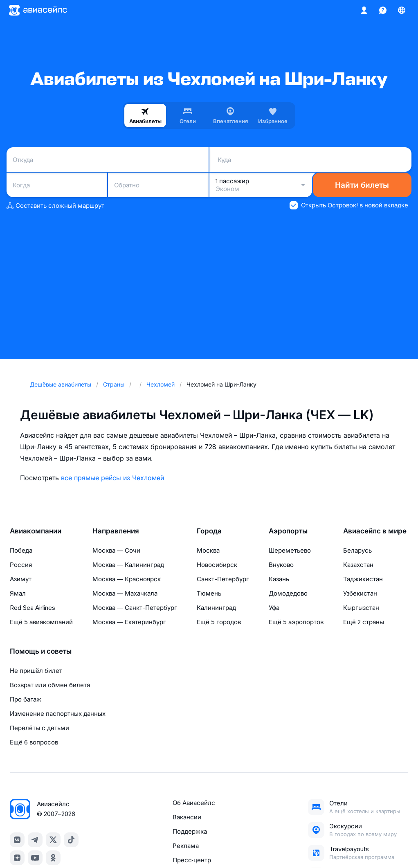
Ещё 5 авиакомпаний (41, 622)
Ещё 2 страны (364, 622)
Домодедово (288, 593)
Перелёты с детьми (39, 728)
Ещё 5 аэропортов (296, 622)
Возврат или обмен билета (50, 685)
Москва (208, 550)
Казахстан (358, 565)
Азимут (21, 579)
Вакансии (187, 817)
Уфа (274, 608)
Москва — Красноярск (127, 579)
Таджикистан (363, 579)
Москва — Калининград (128, 565)
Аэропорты (288, 531)
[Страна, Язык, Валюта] (402, 10)
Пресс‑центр (192, 860)
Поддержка (190, 831)
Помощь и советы (41, 651)
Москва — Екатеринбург (129, 622)
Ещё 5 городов (219, 622)
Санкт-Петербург (223, 579)
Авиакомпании (36, 531)
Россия (21, 565)
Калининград (216, 608)
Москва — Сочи (116, 550)
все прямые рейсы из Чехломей (112, 478)
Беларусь (357, 550)
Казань (279, 579)
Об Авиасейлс (194, 803)
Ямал (18, 593)
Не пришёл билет (36, 671)
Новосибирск (217, 565)
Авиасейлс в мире (375, 531)
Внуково (281, 565)
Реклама (186, 846)
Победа (21, 550)
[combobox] (108, 160)
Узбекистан (360, 593)
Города (209, 531)
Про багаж (26, 699)
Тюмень (209, 593)
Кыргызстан (361, 608)
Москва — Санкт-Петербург (135, 608)
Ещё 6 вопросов (34, 742)
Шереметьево (290, 550)
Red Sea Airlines (33, 608)
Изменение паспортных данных (58, 714)
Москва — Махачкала (125, 593)
